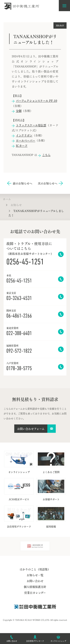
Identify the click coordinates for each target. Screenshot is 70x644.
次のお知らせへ (48, 183)
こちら (46, 155)
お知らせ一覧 (35, 575)
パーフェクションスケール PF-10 (37, 100)
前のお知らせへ (22, 183)
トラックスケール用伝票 (31, 125)
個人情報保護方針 (35, 587)
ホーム (7, 199)
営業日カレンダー (35, 593)
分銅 (19, 111)
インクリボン (24, 135)
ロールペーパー (26, 140)
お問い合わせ (35, 581)
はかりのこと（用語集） (35, 569)
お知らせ (16, 205)
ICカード (22, 145)
